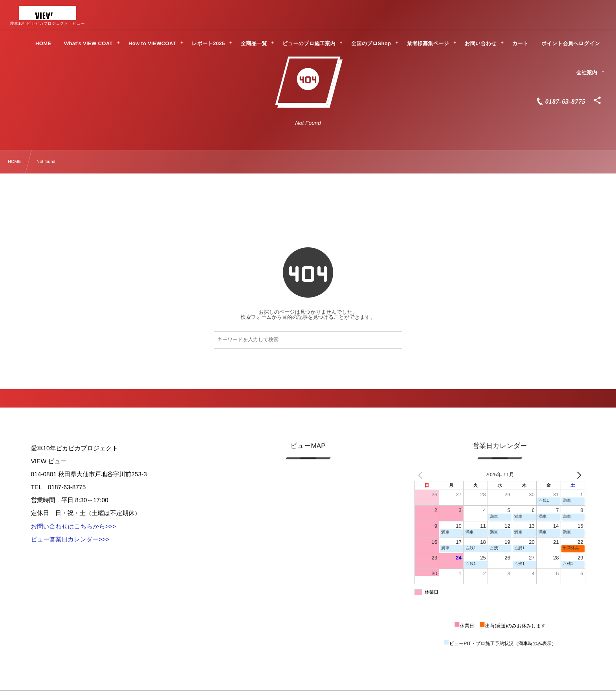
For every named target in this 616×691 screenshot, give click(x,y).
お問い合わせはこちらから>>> (73, 527)
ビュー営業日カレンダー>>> (70, 540)
